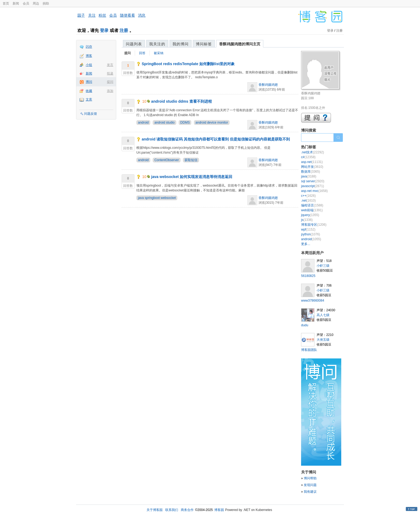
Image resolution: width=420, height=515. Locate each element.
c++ (308, 196)
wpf (308, 229)
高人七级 (323, 315)
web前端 (312, 210)
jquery (310, 215)
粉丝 (102, 15)
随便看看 (127, 15)
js (307, 220)
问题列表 (134, 44)
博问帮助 (310, 478)
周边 (36, 3)
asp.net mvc (314, 191)
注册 (124, 30)
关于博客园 (155, 510)
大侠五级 (323, 340)
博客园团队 (309, 350)
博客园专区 (314, 225)
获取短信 (191, 160)
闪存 (89, 47)
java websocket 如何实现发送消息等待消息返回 (192, 177)
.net (308, 201)
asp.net (312, 162)
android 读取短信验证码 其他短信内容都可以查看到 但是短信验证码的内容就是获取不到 (216, 139)
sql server (313, 181)
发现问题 (310, 485)
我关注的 (157, 44)
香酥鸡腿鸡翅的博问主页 (240, 44)
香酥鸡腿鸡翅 (268, 85)
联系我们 (172, 510)
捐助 (46, 3)
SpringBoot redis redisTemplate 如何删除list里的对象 (188, 64)
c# (308, 157)
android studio (164, 123)
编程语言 (312, 205)
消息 (142, 15)
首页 (6, 3)
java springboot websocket (157, 198)
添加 (110, 91)
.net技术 (312, 152)
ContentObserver (166, 160)
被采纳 (159, 53)
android (143, 123)
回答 (142, 53)
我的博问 (181, 44)
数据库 (311, 172)
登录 (104, 30)
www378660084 (313, 301)
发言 (110, 65)
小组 (89, 65)
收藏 (89, 91)
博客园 (219, 510)
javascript (312, 186)
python (311, 234)
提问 (110, 82)
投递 (110, 73)
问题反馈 (91, 114)
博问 (89, 82)
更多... (306, 244)
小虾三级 (323, 266)
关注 (92, 15)
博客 (89, 56)
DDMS (185, 123)
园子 (81, 15)
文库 (89, 99)
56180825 (308, 276)
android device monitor (212, 123)
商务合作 (187, 510)
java (309, 176)
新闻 (16, 3)
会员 (26, 3)
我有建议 (310, 492)
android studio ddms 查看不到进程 (181, 101)
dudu (305, 325)
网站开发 (312, 167)
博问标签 (204, 44)
